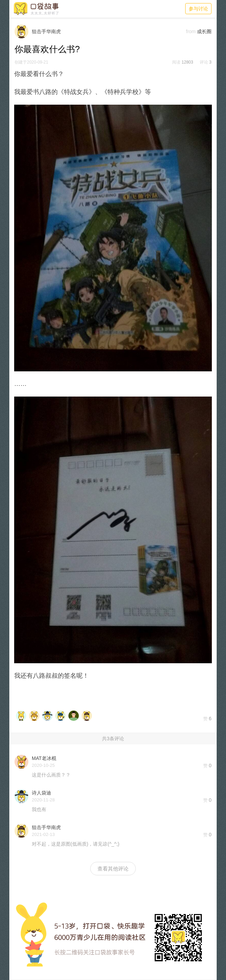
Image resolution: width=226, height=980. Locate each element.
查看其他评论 (113, 869)
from (191, 31)
